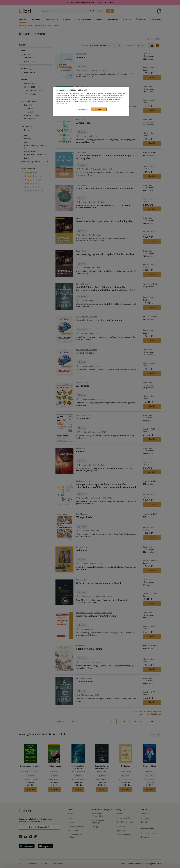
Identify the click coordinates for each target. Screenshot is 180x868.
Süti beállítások (82, 110)
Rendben (99, 109)
